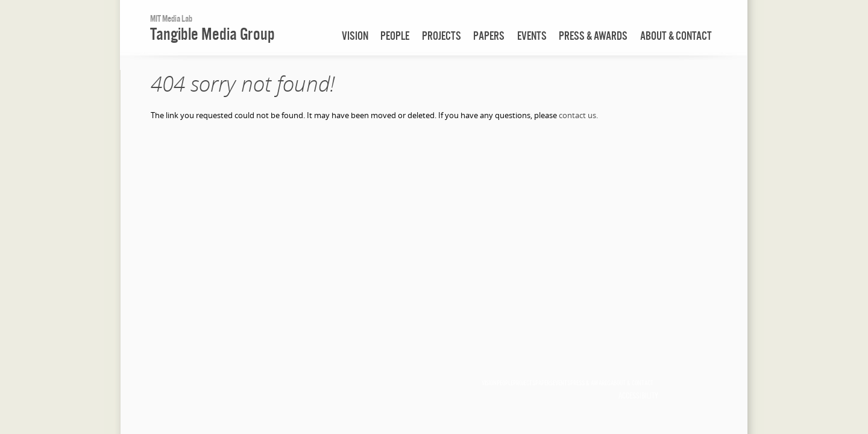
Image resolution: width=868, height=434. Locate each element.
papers (489, 36)
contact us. (578, 115)
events (532, 36)
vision (355, 36)
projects (442, 36)
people (395, 36)
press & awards (593, 36)
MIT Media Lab (171, 18)
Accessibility (638, 395)
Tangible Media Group (212, 34)
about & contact (676, 36)
